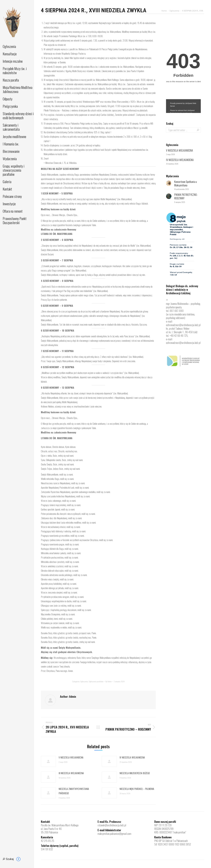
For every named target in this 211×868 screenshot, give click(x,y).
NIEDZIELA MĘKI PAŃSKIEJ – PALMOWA (137, 789)
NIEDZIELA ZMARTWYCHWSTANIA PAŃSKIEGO (74, 791)
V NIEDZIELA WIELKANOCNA (71, 757)
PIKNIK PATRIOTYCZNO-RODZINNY (186, 196)
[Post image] (48, 761)
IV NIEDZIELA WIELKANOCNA (132, 757)
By (109, 681)
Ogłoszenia (84, 681)
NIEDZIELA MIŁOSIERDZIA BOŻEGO (135, 773)
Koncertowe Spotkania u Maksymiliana (186, 183)
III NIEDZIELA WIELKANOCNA (71, 773)
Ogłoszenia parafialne (96, 681)
